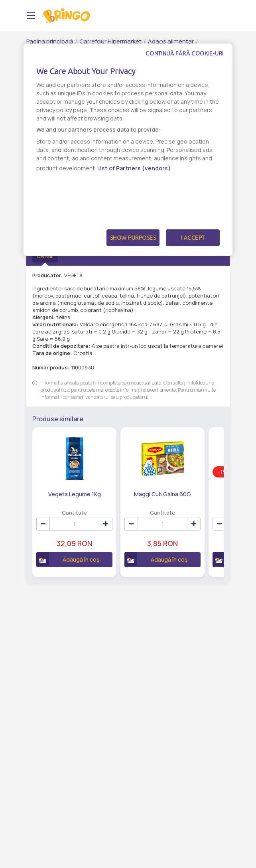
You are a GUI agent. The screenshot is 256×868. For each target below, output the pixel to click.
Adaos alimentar (171, 41)
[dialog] (128, 150)
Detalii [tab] (45, 256)
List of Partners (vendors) (134, 168)
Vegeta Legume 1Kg (75, 494)
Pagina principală (50, 41)
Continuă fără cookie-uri (185, 53)
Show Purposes (133, 238)
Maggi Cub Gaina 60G (162, 494)
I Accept (193, 238)
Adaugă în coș (68, 559)
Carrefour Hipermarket (110, 41)
